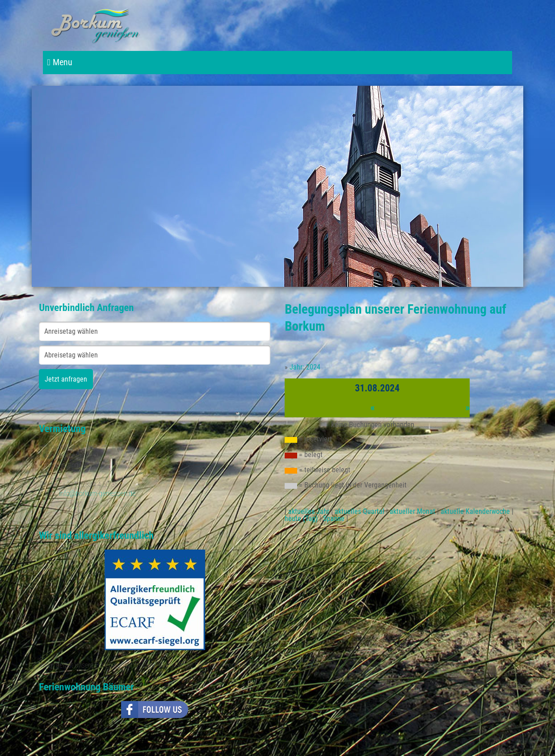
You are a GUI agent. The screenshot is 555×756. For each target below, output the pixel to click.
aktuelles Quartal (359, 511)
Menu (60, 62)
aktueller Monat (412, 511)
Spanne (334, 519)
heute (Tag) (301, 519)
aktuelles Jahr (309, 511)
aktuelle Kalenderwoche (475, 511)
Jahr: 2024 (305, 367)
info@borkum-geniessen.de (97, 493)
